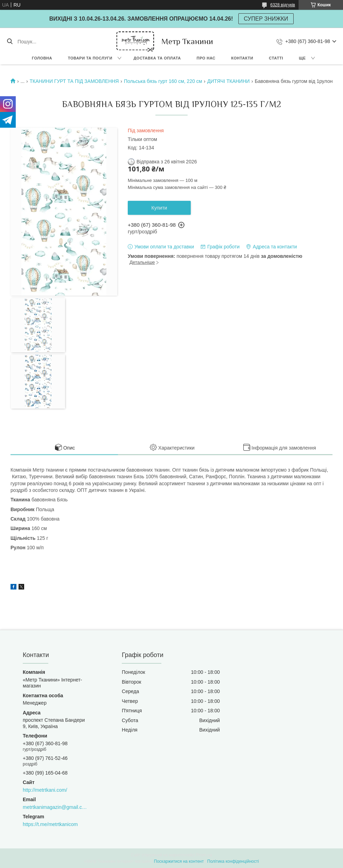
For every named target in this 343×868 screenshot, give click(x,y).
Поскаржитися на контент (179, 861)
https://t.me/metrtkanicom (50, 824)
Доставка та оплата (157, 58)
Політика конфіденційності (233, 861)
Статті (276, 58)
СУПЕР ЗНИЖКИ (266, 19)
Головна (42, 58)
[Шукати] (10, 42)
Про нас (206, 58)
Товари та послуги (90, 58)
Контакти (242, 58)
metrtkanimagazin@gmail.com (55, 807)
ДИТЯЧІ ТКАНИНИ (228, 81)
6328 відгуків (283, 5)
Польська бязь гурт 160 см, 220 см (163, 81)
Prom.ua (204, 855)
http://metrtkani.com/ (45, 790)
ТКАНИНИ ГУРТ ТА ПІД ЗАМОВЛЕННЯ (74, 81)
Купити (159, 208)
